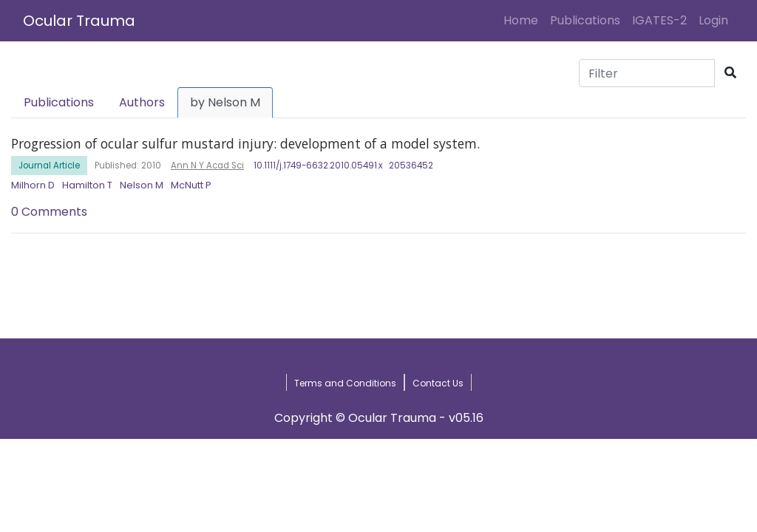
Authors (142, 102)
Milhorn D (33, 185)
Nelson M (142, 185)
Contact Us (438, 383)
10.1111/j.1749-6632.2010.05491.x (318, 166)
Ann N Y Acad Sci (207, 166)
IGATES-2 (659, 20)
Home (524, 20)
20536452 (411, 166)
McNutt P (191, 185)
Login (716, 20)
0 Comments (49, 212)
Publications (585, 20)
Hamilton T (87, 185)
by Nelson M (225, 102)
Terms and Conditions (345, 383)
